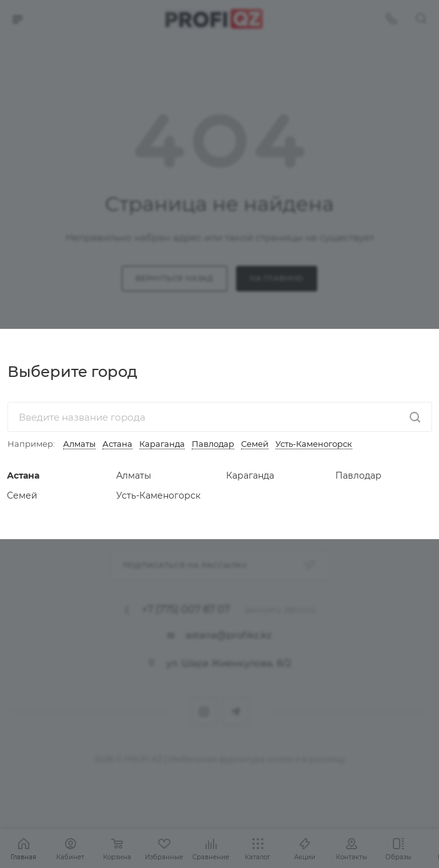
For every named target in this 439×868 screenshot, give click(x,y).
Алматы (79, 444)
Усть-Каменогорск (314, 444)
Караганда (162, 444)
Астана (117, 444)
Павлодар (213, 444)
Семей (255, 444)
